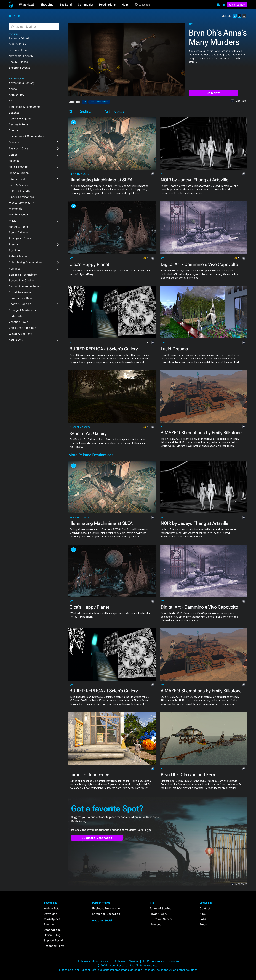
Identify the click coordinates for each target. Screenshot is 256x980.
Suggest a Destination (97, 838)
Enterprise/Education (106, 914)
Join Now (213, 93)
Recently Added (19, 38)
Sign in (221, 5)
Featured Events (19, 50)
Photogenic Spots (20, 238)
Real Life (14, 251)
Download (50, 914)
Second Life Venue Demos (25, 286)
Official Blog (52, 935)
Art (18, 16)
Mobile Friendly (19, 215)
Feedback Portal (54, 946)
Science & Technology (23, 275)
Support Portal (53, 940)
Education (15, 142)
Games (13, 155)
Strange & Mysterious (22, 310)
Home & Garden (19, 173)
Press (203, 924)
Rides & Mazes (18, 256)
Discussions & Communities (26, 136)
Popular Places (18, 62)
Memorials (16, 209)
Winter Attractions (20, 334)
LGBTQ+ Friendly (20, 191)
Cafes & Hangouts (20, 119)
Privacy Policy (158, 914)
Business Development (107, 908)
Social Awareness (20, 292)
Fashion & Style (19, 148)
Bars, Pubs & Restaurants (25, 107)
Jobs (203, 919)
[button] (27, 5)
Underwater (16, 316)
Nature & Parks (18, 227)
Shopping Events (19, 68)
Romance (15, 269)
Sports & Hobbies (20, 304)
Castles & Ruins (19, 124)
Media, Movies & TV (21, 203)
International (17, 179)
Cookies (174, 961)
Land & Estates (18, 185)
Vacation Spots (18, 322)
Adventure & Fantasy (22, 83)
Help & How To (18, 167)
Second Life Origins (21, 281)
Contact (205, 908)
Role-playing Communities (26, 262)
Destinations (52, 930)
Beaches (14, 113)
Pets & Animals (18, 233)
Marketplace (52, 919)
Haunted (14, 161)
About (204, 914)
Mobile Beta (52, 908)
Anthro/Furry (17, 95)
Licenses (155, 924)
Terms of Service (160, 908)
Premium (15, 244)
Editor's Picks (17, 44)
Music (13, 221)
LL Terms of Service (126, 961)
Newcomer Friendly (21, 56)
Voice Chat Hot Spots (22, 328)
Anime (13, 89)
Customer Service (161, 919)
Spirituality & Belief (21, 298)
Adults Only (16, 340)
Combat (14, 130)
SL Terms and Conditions (92, 961)
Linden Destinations (21, 197)
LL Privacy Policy (154, 961)
